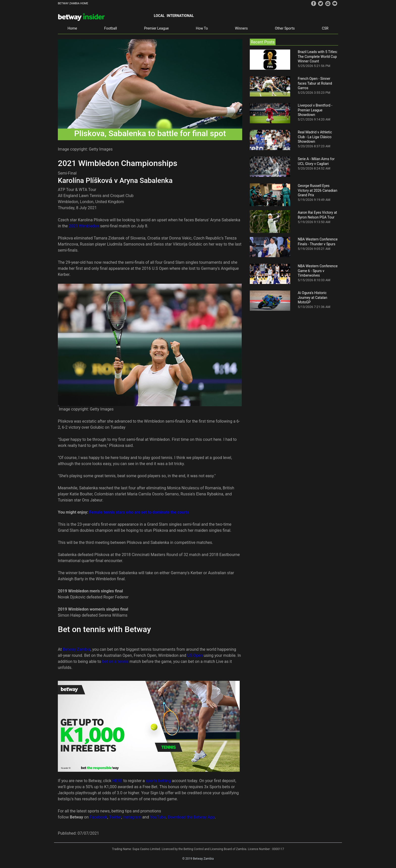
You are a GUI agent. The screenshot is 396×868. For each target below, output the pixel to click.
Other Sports (285, 28)
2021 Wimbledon (84, 226)
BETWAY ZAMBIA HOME (73, 3)
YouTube (158, 817)
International (180, 16)
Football (111, 28)
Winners (241, 28)
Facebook (98, 817)
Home (72, 28)
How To (202, 28)
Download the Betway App (191, 817)
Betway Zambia (77, 649)
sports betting (158, 781)
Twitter (115, 817)
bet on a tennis (115, 661)
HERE (118, 781)
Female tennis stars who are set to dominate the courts (139, 512)
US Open (195, 655)
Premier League (156, 28)
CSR (325, 28)
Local (159, 16)
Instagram (132, 817)
